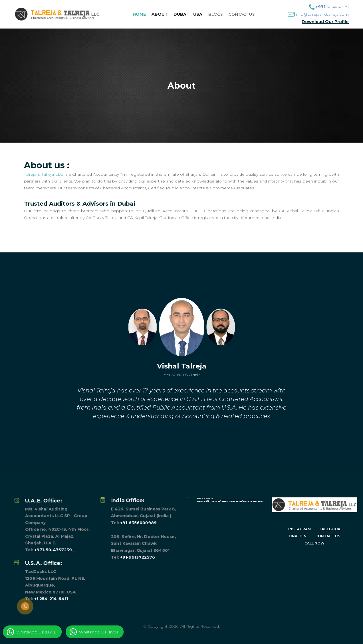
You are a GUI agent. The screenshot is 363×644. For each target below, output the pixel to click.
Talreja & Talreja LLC (44, 174)
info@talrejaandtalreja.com (322, 14)
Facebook (330, 529)
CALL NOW (314, 543)
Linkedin (298, 536)
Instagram (300, 529)
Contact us (242, 14)
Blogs (215, 14)
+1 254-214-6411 (51, 526)
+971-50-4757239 (53, 512)
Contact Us (328, 536)
